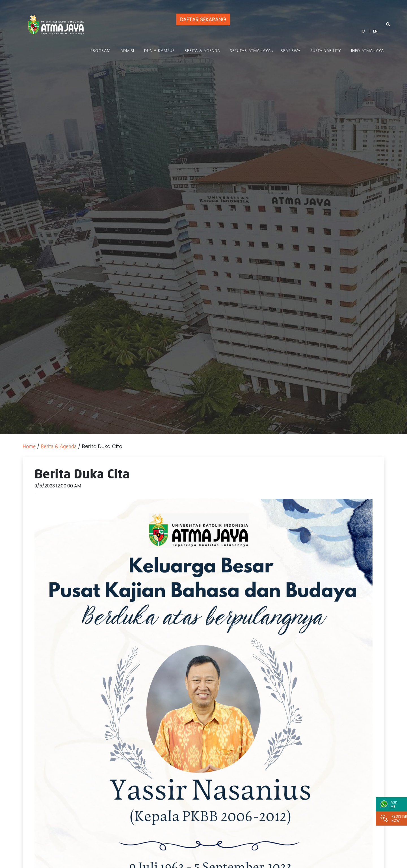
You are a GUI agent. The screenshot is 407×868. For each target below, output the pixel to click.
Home (29, 447)
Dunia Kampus (159, 51)
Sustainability (326, 51)
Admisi (127, 51)
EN (375, 31)
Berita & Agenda (202, 51)
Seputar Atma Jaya (250, 51)
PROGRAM (100, 51)
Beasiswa (291, 51)
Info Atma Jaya (367, 51)
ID (363, 31)
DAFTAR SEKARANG (203, 19)
